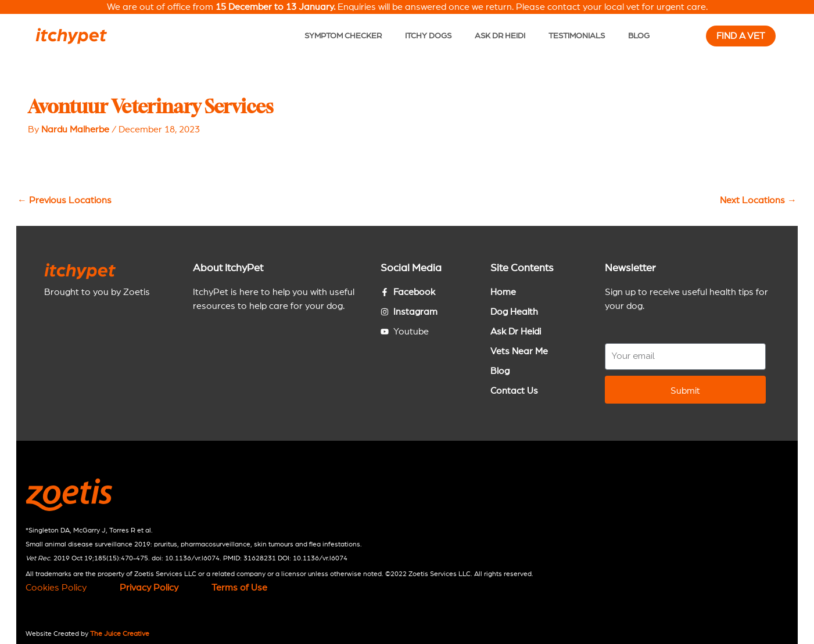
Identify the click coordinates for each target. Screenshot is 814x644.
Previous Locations (64, 200)
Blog (639, 36)
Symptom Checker (343, 36)
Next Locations (758, 200)
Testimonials (577, 36)
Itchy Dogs (428, 36)
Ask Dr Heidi (500, 36)
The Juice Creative (120, 634)
